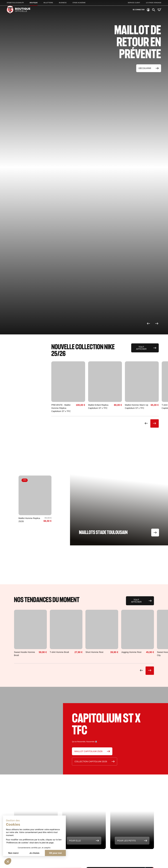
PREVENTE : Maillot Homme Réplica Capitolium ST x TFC (61, 408)
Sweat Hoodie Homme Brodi (25, 654)
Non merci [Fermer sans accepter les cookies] (13, 853)
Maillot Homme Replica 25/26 (29, 520)
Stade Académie (79, 3)
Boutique (34, 3)
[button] (8, 861)
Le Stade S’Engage (154, 3)
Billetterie (48, 3)
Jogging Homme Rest (131, 652)
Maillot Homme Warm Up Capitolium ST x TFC (137, 406)
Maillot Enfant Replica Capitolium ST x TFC (98, 406)
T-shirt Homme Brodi (59, 652)
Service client (134, 3)
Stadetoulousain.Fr (15, 3)
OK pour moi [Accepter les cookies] (55, 853)
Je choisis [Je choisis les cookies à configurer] (34, 853)
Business (63, 3)
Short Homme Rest (94, 652)
